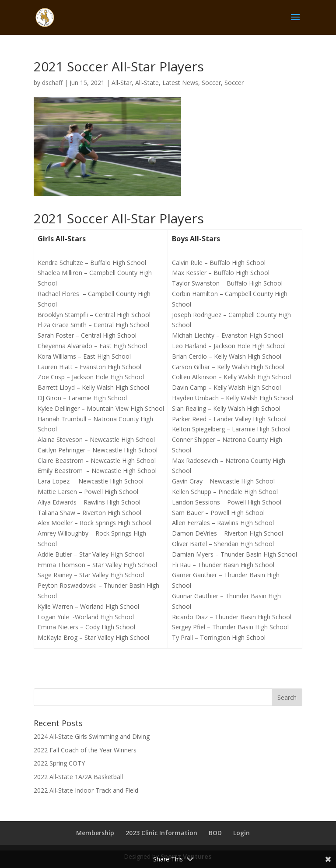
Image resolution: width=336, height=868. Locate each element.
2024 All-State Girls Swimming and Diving (92, 736)
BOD (215, 833)
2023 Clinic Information (161, 833)
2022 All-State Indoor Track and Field (86, 790)
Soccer (211, 83)
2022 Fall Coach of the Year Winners (85, 750)
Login (241, 833)
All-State (147, 83)
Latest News (180, 83)
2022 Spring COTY (59, 763)
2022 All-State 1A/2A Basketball (78, 777)
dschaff (52, 83)
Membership (95, 833)
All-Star (122, 83)
